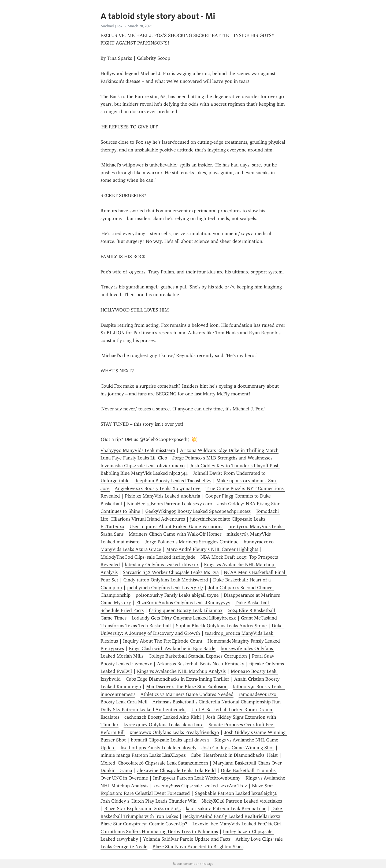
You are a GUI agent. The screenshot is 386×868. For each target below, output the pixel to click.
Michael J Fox (112, 26)
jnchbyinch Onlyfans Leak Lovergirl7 (165, 588)
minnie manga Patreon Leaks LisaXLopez (143, 755)
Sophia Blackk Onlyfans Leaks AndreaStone (221, 626)
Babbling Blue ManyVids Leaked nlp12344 (144, 473)
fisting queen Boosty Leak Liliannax (186, 610)
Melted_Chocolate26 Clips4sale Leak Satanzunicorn (154, 763)
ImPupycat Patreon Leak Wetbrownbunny (197, 778)
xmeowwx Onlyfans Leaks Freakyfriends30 (174, 732)
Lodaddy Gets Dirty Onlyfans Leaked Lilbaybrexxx (184, 618)
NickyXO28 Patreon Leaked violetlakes (242, 801)
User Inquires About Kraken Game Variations (176, 526)
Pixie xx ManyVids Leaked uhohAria (163, 496)
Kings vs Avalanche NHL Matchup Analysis (181, 671)
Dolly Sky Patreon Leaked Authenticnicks (143, 710)
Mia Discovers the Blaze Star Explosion (187, 687)
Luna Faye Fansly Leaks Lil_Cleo (134, 458)
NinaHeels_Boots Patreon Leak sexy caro (170, 504)
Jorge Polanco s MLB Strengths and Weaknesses (222, 458)
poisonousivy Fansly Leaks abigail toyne (177, 595)
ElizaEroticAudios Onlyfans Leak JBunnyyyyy (183, 603)
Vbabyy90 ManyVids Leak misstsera (138, 450)
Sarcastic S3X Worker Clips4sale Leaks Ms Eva (171, 572)
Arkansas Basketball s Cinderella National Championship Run (217, 702)
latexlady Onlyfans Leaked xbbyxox (162, 565)
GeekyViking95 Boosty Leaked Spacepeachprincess (198, 511)
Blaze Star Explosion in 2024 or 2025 (142, 808)
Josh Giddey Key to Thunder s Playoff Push (235, 466)
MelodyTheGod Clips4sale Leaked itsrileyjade (148, 557)
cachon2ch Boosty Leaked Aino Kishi (163, 717)
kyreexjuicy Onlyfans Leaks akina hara (164, 725)
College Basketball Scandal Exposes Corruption (198, 656)
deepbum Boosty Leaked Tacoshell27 (173, 481)
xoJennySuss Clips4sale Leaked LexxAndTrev (200, 786)
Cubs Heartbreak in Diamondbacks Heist (234, 755)
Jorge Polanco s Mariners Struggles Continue (192, 542)
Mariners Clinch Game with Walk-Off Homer (175, 534)
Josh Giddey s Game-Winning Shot (238, 748)
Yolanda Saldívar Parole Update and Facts (187, 839)
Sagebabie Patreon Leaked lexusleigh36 (236, 793)
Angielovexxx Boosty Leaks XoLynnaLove (158, 488)
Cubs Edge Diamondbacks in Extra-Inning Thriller (177, 679)
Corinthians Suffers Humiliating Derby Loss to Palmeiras (159, 832)
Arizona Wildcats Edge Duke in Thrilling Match (229, 450)
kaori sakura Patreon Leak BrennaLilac (226, 808)
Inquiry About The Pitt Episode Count (163, 641)
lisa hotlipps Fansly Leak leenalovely (159, 748)
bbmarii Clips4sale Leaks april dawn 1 (170, 740)
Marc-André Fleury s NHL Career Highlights (212, 549)
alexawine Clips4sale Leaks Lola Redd (177, 770)
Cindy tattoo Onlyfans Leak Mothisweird (166, 580)
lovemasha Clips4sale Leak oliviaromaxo (143, 466)
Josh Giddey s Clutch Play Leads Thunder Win (149, 801)
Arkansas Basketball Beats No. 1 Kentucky (201, 664)
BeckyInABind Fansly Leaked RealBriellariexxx (232, 816)
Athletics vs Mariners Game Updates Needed (187, 694)
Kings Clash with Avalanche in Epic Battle (172, 648)
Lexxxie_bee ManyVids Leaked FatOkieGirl (237, 824)
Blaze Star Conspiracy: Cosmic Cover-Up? (144, 824)
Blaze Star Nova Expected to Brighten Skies (198, 847)
